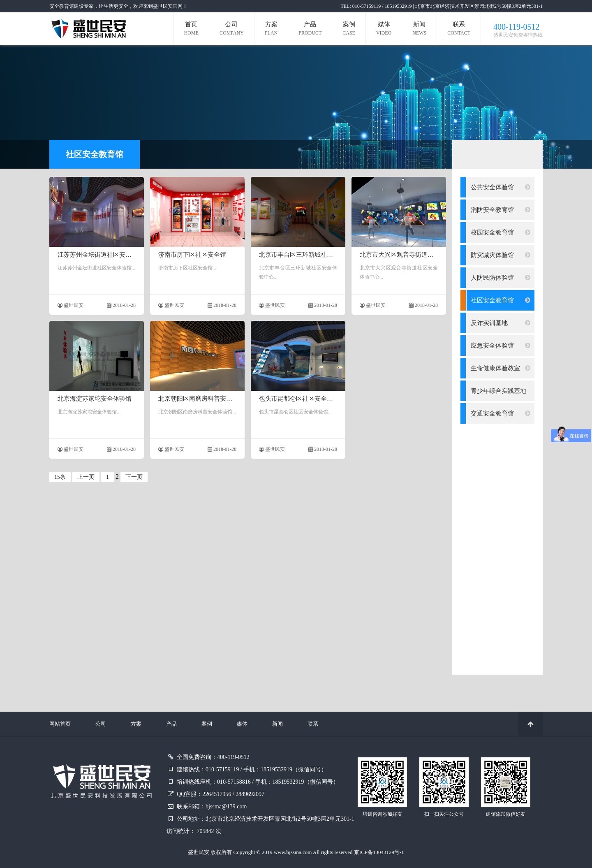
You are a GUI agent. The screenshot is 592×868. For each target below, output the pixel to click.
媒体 (384, 29)
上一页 (86, 477)
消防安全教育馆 (501, 210)
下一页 (134, 477)
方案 (271, 29)
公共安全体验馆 (501, 187)
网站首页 (60, 724)
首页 (191, 29)
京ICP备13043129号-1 (379, 852)
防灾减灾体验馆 (501, 255)
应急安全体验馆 (501, 346)
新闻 (419, 29)
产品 (310, 29)
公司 (232, 29)
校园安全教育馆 (501, 232)
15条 (60, 477)
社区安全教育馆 (501, 300)
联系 (459, 29)
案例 (349, 29)
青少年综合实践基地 (501, 394)
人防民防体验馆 (501, 278)
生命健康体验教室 (501, 368)
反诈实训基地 (501, 323)
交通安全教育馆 (501, 413)
